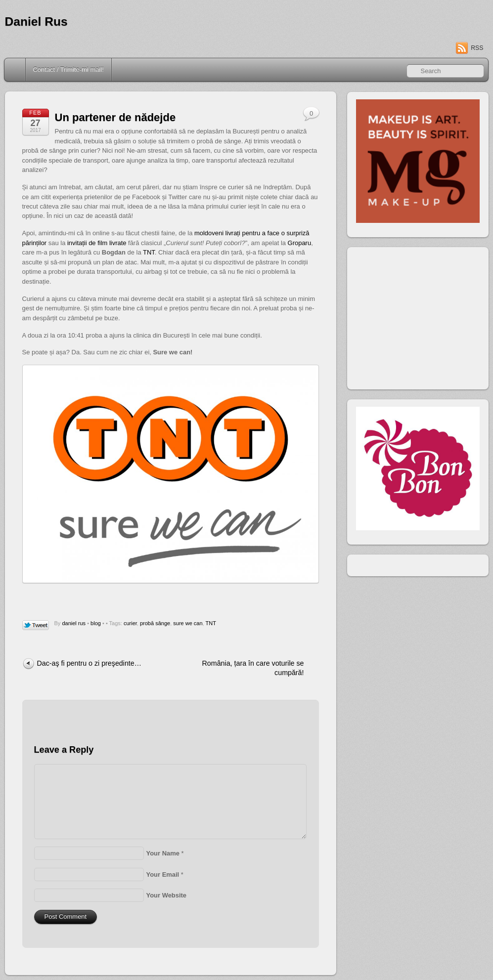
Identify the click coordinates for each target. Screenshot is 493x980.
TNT (149, 252)
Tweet (36, 626)
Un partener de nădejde (115, 117)
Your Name (163, 853)
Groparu (300, 243)
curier (130, 623)
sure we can (188, 623)
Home (16, 70)
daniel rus (74, 623)
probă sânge (155, 623)
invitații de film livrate (97, 243)
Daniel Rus (36, 21)
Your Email (163, 874)
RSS (477, 48)
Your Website (167, 895)
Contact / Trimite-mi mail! (68, 69)
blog (96, 623)
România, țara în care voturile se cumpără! (253, 668)
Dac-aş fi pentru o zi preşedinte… (89, 663)
